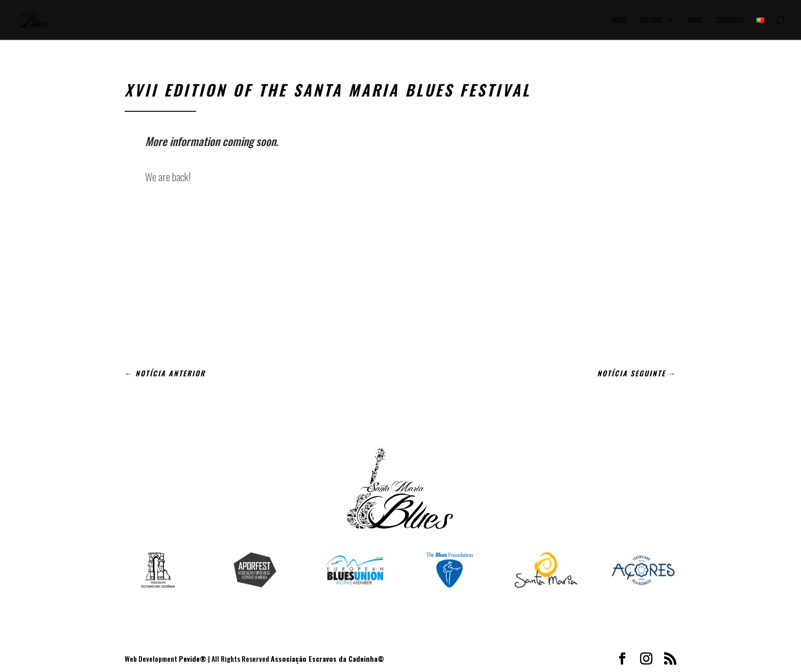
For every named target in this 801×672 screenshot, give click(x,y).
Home (618, 21)
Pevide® (193, 658)
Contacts (729, 21)
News (694, 21)
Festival (651, 21)
